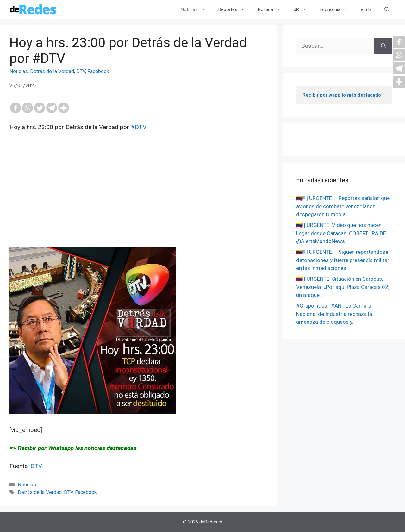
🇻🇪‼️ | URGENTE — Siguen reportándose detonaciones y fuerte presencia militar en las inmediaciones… (343, 260)
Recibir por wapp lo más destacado (342, 95)
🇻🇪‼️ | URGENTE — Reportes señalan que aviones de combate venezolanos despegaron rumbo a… (343, 206)
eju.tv (366, 9)
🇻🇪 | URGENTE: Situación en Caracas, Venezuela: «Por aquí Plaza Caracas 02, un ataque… (343, 287)
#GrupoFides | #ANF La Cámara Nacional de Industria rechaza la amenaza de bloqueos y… (334, 314)
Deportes (235, 9)
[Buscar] (383, 46)
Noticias (196, 9)
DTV (81, 71)
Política (273, 9)
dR (303, 9)
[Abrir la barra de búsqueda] (387, 9)
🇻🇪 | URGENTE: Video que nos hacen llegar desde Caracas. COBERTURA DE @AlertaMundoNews (341, 233)
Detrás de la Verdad (52, 71)
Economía (337, 9)
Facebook (98, 71)
